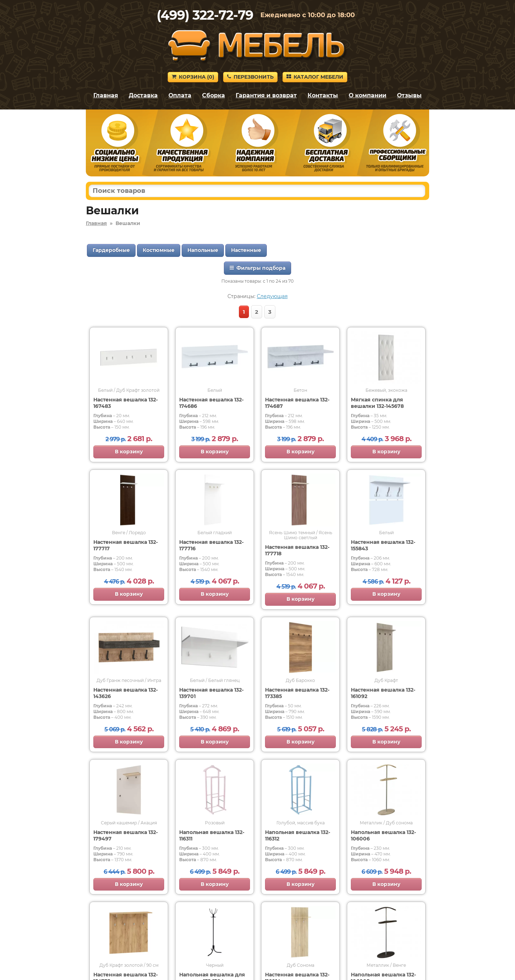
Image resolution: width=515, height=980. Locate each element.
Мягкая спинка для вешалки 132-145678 (377, 403)
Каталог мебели (315, 77)
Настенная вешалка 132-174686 (211, 403)
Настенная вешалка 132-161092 (383, 693)
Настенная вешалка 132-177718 (297, 550)
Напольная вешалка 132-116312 (298, 835)
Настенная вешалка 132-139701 (211, 693)
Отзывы (409, 95)
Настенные (246, 250)
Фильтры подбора (257, 268)
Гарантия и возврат (266, 95)
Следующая (272, 296)
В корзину (129, 452)
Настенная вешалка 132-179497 (126, 835)
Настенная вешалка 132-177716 (211, 545)
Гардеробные (111, 250)
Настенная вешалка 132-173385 (297, 693)
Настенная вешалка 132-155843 (383, 545)
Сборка (214, 95)
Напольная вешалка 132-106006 (383, 835)
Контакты (323, 95)
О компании (367, 95)
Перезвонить (250, 77)
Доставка (143, 95)
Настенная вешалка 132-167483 (126, 403)
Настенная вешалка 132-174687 (297, 403)
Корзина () (193, 77)
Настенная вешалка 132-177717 (126, 545)
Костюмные (159, 250)
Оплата (180, 95)
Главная (106, 95)
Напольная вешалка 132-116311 (212, 835)
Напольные (203, 250)
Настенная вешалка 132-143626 (126, 693)
